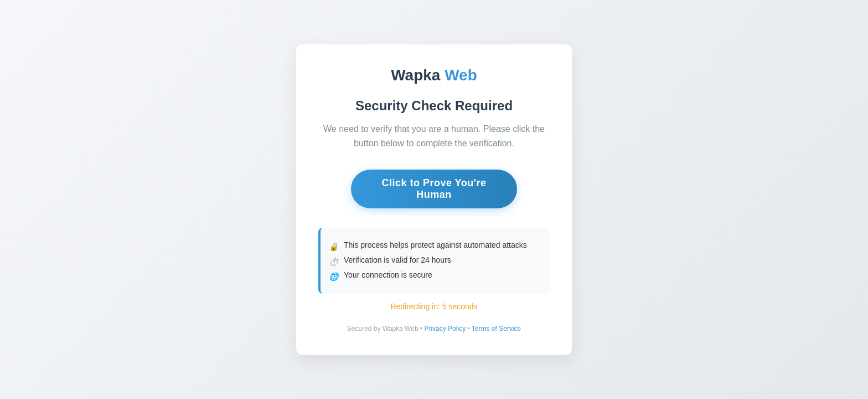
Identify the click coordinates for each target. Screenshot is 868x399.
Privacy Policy (445, 329)
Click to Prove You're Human (434, 189)
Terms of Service (496, 329)
